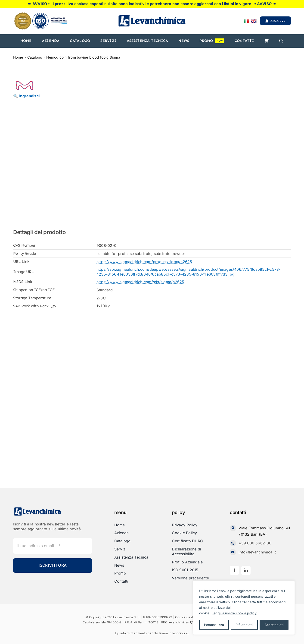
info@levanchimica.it (257, 552)
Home (18, 57)
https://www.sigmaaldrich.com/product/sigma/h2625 (144, 262)
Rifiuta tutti (244, 625)
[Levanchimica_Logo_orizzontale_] (152, 16)
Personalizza (214, 625)
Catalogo (35, 57)
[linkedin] (246, 570)
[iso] (40, 15)
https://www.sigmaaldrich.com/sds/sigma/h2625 (140, 282)
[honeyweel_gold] (23, 14)
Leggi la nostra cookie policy (234, 613)
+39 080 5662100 (255, 543)
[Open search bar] (281, 41)
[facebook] (234, 570)
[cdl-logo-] (59, 18)
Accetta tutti (274, 625)
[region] (244, 608)
